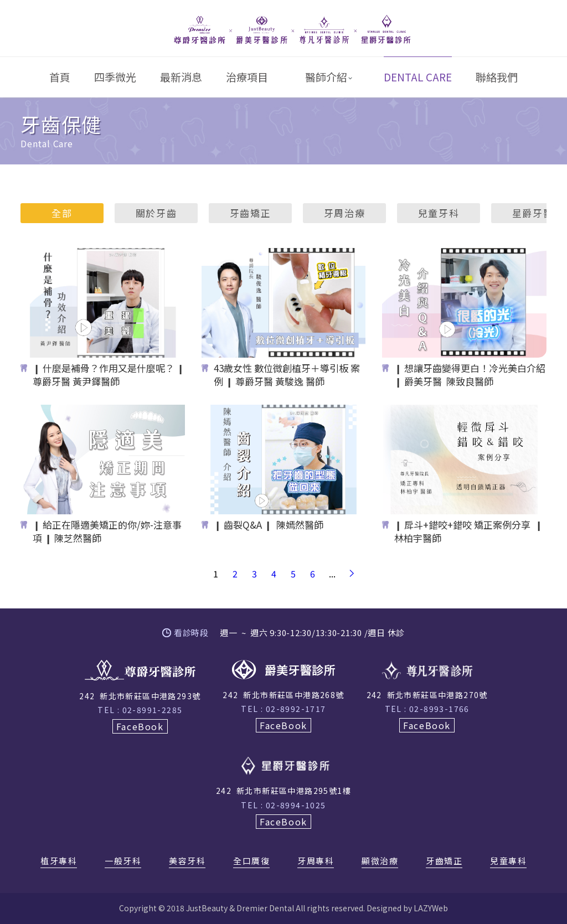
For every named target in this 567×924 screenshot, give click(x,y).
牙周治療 (345, 213)
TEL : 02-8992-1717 (283, 709)
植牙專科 (59, 861)
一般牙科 (123, 861)
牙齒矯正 (251, 213)
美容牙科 (187, 861)
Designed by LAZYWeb (407, 908)
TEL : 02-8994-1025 (283, 805)
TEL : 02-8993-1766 (427, 709)
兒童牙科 (439, 213)
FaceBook (140, 726)
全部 (62, 213)
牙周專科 (316, 861)
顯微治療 (380, 861)
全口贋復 (251, 861)
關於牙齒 (156, 213)
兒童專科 (508, 861)
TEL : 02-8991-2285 (140, 710)
